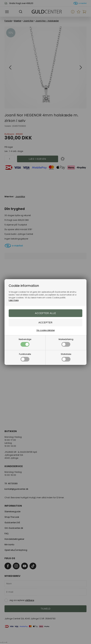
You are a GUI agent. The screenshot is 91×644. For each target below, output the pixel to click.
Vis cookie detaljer (46, 330)
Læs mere (14, 300)
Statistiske (66, 357)
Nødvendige (25, 342)
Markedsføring (66, 342)
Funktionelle (25, 357)
